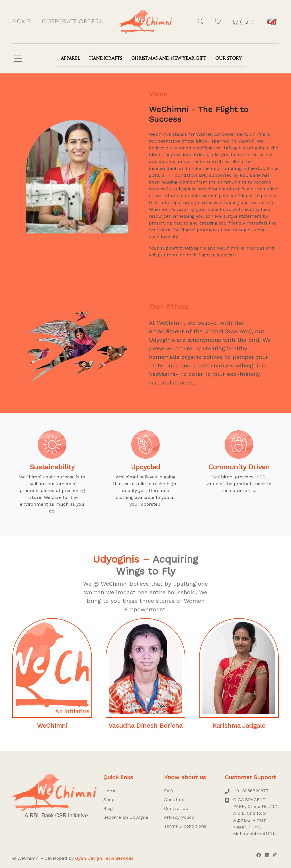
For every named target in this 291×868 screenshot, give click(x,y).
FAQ (168, 791)
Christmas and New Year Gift (169, 58)
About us (174, 800)
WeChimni (52, 726)
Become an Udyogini (126, 817)
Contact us (176, 808)
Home (21, 22)
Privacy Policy (179, 817)
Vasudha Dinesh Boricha (145, 726)
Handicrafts (106, 58)
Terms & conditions (185, 826)
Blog (108, 808)
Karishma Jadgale (239, 726)
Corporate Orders (72, 22)
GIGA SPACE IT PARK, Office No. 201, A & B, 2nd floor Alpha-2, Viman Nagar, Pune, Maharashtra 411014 (252, 817)
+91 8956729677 (247, 791)
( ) (243, 22)
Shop (109, 800)
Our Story (229, 58)
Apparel (70, 58)
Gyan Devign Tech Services (104, 858)
